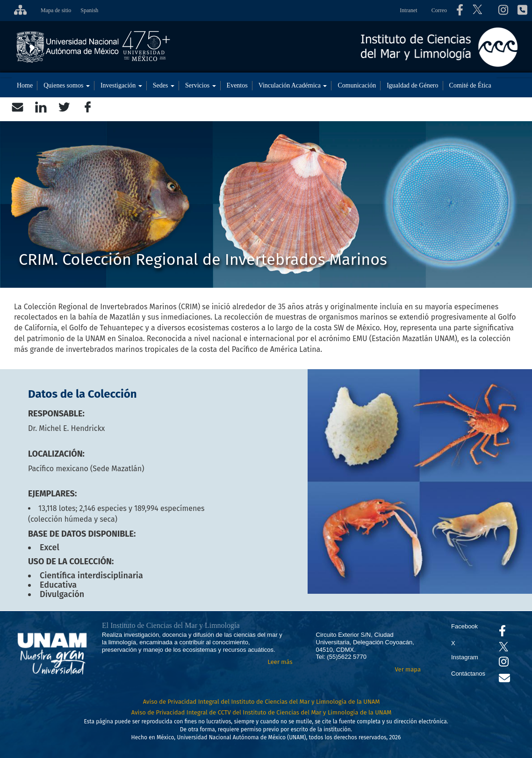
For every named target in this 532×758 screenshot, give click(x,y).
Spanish (89, 10)
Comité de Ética (470, 85)
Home (25, 85)
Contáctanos (468, 674)
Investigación (121, 85)
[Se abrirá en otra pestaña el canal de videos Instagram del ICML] (504, 664)
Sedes (164, 85)
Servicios (201, 85)
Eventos (237, 85)
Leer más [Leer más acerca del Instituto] (280, 662)
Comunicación (357, 85)
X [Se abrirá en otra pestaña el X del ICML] (453, 643)
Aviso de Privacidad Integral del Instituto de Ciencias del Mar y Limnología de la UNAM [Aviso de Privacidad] (262, 702)
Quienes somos (67, 85)
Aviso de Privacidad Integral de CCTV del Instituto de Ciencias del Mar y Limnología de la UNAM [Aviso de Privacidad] (262, 712)
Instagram (465, 657)
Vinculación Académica (293, 85)
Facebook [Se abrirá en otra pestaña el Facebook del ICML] (464, 626)
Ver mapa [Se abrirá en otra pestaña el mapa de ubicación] (408, 669)
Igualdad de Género (412, 85)
